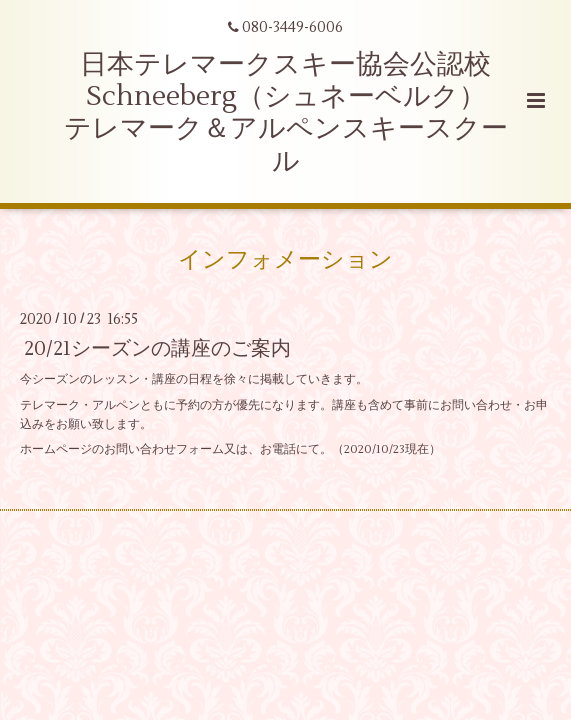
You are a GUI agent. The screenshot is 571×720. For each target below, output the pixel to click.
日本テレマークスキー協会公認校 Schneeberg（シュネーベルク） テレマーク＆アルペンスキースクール (286, 113)
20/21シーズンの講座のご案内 (157, 348)
